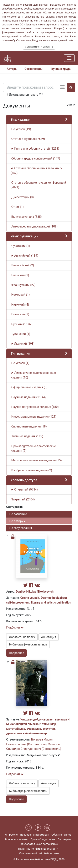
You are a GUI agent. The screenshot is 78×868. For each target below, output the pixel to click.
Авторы (12, 69)
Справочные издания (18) (29, 426)
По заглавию (18, 514)
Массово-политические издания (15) (36, 460)
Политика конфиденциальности (38, 849)
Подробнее (16, 653)
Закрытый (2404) (23, 499)
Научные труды (60, 69)
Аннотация (49, 637)
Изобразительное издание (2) (31, 470)
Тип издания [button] (20, 354)
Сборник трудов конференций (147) (35, 158)
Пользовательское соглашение (38, 844)
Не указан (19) (21, 129)
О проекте (11, 835)
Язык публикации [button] (24, 236)
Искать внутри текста (26, 94)
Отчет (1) (17, 207)
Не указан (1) (20, 363)
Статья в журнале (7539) (28, 139)
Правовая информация (34, 835)
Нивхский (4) (20, 305)
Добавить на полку (22, 637)
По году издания (21, 528)
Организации (33, 69)
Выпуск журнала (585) (26, 217)
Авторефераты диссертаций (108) (34, 226)
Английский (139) (24, 256)
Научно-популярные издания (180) (35, 407)
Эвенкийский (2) (22, 265)
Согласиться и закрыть (39, 47)
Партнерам (64, 839)
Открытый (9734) (24, 489)
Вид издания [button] (21, 120)
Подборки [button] (15, 627)
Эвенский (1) (20, 275)
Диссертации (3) (22, 197)
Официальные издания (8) (29, 387)
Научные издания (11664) (29, 397)
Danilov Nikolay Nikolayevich (35, 592)
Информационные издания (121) (33, 417)
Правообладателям (43, 839)
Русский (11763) (22, 324)
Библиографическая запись (28, 644)
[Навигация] (69, 58)
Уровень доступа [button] (24, 480)
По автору (17, 521)
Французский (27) (23, 285)
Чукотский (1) (20, 246)
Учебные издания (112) (27, 436)
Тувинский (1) (20, 334)
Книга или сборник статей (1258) (35, 149)
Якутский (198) (23, 344)
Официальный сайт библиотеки (39, 853)
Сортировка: (15, 507)
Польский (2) (20, 314)
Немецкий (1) (20, 295)
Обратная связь (61, 835)
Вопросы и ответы (17, 839)
